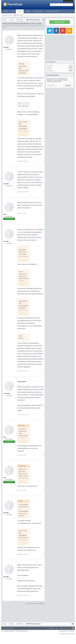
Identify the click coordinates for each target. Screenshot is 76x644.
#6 (43, 455)
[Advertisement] (60, 101)
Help (57, 628)
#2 (43, 192)
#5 (43, 415)
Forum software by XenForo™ (15, 631)
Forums (20, 11)
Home (66, 628)
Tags (13, 11)
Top (70, 628)
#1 (43, 161)
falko (5, 214)
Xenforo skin (5, 628)
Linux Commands (38, 11)
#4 (43, 371)
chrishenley (7, 393)
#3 (43, 213)
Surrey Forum (72, 634)
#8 (43, 554)
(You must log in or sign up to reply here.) (35, 603)
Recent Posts (19, 15)
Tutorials (6, 11)
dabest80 (36, 26)
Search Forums (9, 15)
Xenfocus (12, 628)
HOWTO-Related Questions (19, 26)
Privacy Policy (71, 631)
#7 (43, 490)
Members (28, 11)
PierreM (71, 71)
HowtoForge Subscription (53, 11)
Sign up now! (60, 22)
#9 (43, 595)
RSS (73, 628)
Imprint (61, 628)
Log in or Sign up (68, 1)
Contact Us (51, 628)
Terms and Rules (63, 631)
